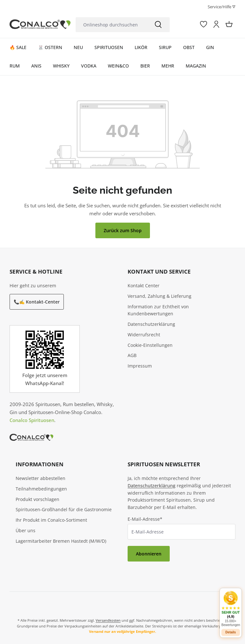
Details (231, 629)
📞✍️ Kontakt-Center (37, 302)
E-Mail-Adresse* (145, 519)
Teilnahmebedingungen (41, 489)
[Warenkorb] (229, 24)
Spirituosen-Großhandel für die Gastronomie (64, 509)
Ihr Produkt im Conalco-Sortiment (51, 520)
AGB (132, 355)
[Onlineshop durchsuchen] (111, 25)
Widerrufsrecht (144, 335)
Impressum (140, 366)
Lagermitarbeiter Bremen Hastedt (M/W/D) (61, 541)
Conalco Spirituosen (32, 420)
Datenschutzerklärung (151, 324)
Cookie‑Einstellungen (150, 345)
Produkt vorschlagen (37, 499)
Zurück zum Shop (123, 230)
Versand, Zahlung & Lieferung (160, 296)
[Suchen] (158, 25)
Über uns (26, 530)
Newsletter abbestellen (41, 478)
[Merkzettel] (204, 24)
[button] (231, 606)
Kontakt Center (144, 286)
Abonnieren (149, 554)
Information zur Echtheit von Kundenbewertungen (158, 310)
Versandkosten (108, 620)
